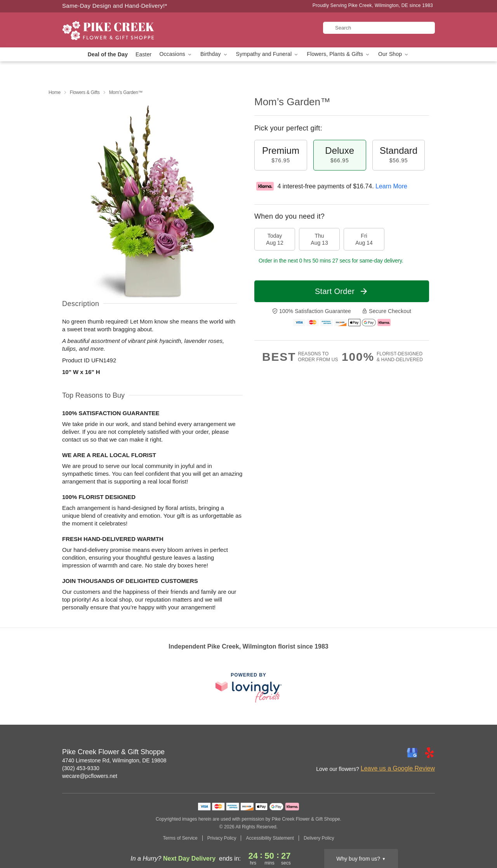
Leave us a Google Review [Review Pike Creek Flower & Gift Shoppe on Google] (398, 768)
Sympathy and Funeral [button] (268, 54)
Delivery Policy (319, 838)
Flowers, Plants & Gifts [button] (339, 54)
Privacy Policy (222, 838)
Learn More (391, 186)
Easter (143, 54)
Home (55, 92)
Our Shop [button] (394, 54)
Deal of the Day (108, 54)
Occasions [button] (176, 54)
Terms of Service (180, 838)
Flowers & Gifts (85, 92)
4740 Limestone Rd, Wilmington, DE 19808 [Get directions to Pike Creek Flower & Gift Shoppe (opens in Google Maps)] (114, 760)
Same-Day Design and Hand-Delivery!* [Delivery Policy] (115, 6)
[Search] (379, 28)
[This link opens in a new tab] (248, 688)
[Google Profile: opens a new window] (412, 753)
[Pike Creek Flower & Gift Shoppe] (118, 30)
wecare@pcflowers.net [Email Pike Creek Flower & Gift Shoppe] (90, 776)
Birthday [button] (214, 54)
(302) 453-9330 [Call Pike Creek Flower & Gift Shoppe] (81, 768)
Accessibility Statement (270, 838)
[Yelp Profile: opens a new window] (429, 753)
